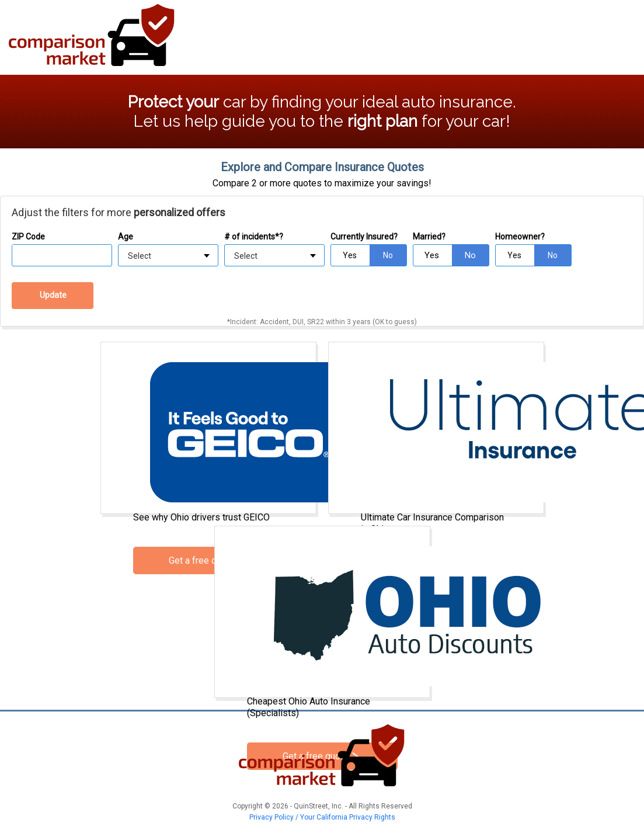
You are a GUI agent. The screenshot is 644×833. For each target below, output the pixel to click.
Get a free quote (202, 560)
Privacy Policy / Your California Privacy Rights (322, 817)
